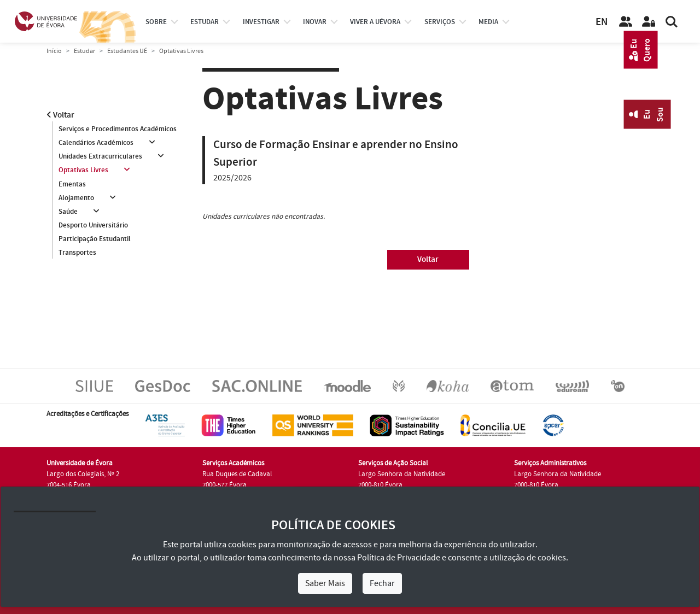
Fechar (382, 583)
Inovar (315, 22)
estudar (205, 22)
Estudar (84, 51)
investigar (261, 22)
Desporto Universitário (93, 226)
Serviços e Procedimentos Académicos (118, 129)
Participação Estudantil (95, 239)
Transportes (77, 253)
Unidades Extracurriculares (100, 156)
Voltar (60, 115)
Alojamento (76, 198)
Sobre (156, 22)
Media (488, 22)
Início (54, 51)
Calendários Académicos (96, 143)
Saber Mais (325, 583)
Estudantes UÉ (127, 51)
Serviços (440, 22)
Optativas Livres (83, 171)
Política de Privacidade (399, 558)
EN (602, 22)
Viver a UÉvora (375, 22)
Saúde (68, 212)
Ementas (72, 184)
